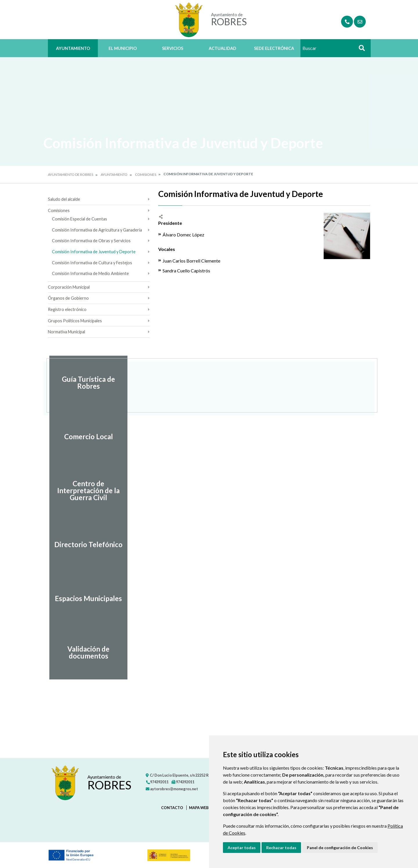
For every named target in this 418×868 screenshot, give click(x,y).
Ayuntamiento (73, 48)
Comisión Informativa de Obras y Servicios (91, 241)
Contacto (172, 808)
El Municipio (123, 48)
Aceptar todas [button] (242, 848)
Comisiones (146, 174)
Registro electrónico (67, 309)
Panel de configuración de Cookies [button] (340, 848)
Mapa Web (199, 808)
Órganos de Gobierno (68, 298)
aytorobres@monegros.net (172, 789)
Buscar (360, 50)
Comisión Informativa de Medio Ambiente (90, 273)
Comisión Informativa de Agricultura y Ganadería (97, 230)
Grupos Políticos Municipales (75, 321)
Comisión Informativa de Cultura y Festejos (92, 263)
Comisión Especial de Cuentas (80, 219)
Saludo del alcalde (64, 199)
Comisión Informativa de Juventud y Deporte (94, 252)
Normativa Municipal (66, 332)
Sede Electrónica (274, 48)
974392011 (157, 782)
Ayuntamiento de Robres (71, 174)
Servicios (173, 48)
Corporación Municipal (69, 287)
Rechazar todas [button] (281, 848)
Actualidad (222, 48)
